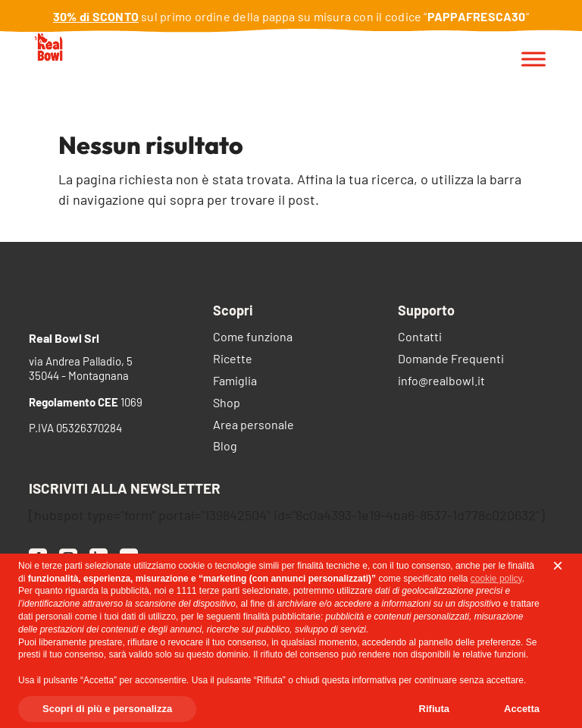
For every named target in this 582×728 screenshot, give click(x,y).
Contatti (420, 338)
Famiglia (235, 382)
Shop (227, 404)
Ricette (233, 360)
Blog (225, 447)
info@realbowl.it (441, 382)
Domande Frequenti (451, 360)
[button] (558, 566)
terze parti (219, 591)
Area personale (253, 426)
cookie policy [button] (496, 579)
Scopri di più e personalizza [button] (107, 709)
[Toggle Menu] (533, 60)
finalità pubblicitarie (282, 617)
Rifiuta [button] (434, 709)
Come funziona (253, 338)
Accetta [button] (522, 709)
